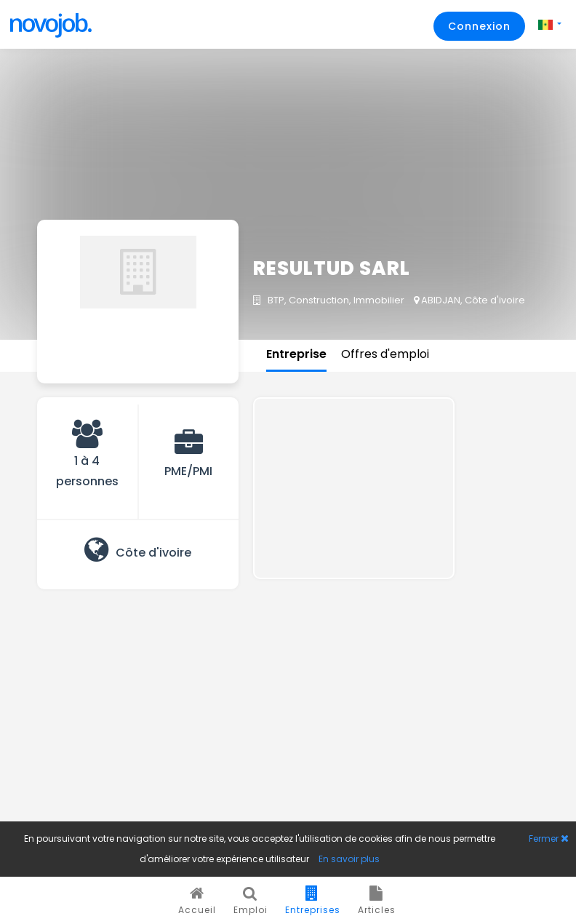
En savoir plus (349, 859)
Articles (377, 901)
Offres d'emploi (385, 354)
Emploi (251, 901)
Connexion (479, 26)
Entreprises (313, 901)
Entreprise (296, 354)
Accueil (197, 901)
